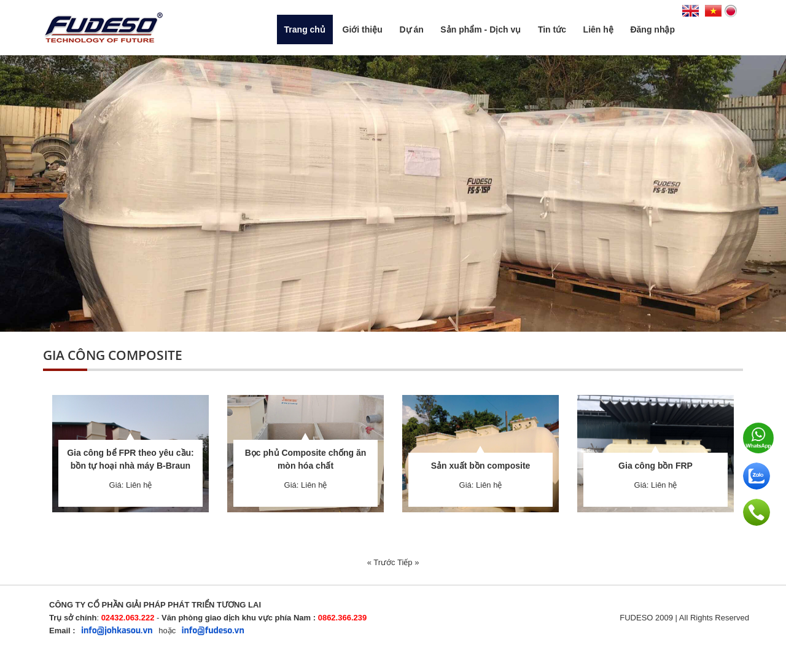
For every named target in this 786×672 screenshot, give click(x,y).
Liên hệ (598, 29)
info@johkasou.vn (117, 631)
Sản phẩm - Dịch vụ (481, 29)
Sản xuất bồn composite (481, 466)
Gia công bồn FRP (656, 466)
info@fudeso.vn (213, 631)
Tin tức (552, 29)
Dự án (411, 29)
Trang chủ (305, 29)
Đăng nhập (652, 29)
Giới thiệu (363, 29)
